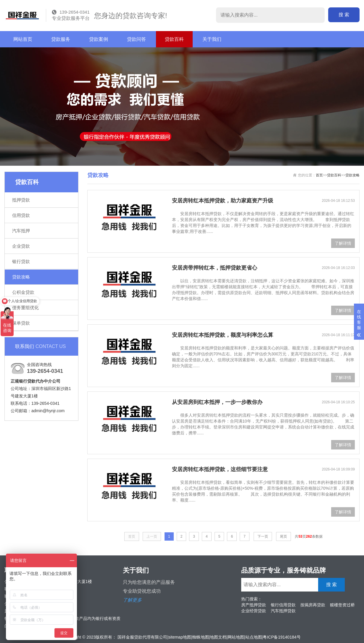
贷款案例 (99, 39)
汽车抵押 (21, 231)
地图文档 (218, 637)
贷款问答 (136, 39)
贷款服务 (61, 39)
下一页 (263, 536)
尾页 (284, 536)
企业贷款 (21, 246)
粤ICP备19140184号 (282, 637)
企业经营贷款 (254, 611)
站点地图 (254, 637)
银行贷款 (21, 261)
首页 (319, 175)
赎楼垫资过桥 (342, 605)
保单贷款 (21, 323)
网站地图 (236, 637)
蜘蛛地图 (201, 637)
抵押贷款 (21, 200)
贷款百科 (174, 39)
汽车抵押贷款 (283, 611)
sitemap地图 (180, 637)
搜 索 (344, 15)
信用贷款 (21, 215)
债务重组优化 (25, 308)
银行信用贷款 (283, 605)
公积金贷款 (23, 292)
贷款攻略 (21, 277)
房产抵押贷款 (254, 605)
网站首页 (23, 39)
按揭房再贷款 (313, 605)
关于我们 (212, 39)
